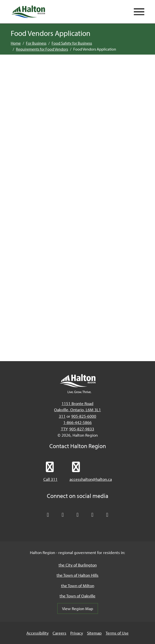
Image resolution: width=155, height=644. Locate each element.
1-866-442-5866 (77, 422)
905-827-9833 (82, 429)
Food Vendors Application (95, 49)
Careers (59, 633)
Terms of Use (117, 633)
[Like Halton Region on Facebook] (63, 515)
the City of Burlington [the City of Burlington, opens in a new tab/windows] (78, 565)
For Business (36, 43)
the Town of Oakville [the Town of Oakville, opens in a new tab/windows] (77, 596)
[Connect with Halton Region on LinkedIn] (77, 515)
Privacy (77, 633)
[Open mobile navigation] (139, 12)
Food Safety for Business (72, 43)
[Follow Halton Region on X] (48, 515)
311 (62, 416)
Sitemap (94, 633)
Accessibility (38, 633)
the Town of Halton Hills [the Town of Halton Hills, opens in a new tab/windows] (77, 575)
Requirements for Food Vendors (42, 49)
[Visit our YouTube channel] (92, 515)
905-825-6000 (84, 416)
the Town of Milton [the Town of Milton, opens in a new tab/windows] (78, 586)
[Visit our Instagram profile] (107, 515)
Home (16, 43)
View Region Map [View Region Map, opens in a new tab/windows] (78, 608)
